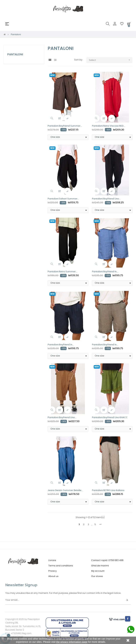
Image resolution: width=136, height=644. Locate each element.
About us (53, 576)
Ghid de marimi (100, 566)
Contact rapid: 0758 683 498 (107, 560)
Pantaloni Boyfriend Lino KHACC (110, 418)
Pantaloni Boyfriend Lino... (106, 199)
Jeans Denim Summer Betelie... (65, 490)
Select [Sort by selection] (111, 60)
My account (98, 571)
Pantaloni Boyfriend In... (105, 272)
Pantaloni (15, 54)
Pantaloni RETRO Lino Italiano (108, 490)
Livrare (52, 560)
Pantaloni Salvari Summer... (63, 199)
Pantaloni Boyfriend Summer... (65, 126)
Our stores (97, 576)
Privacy (53, 571)
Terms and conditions (61, 566)
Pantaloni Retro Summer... (62, 272)
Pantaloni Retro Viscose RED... (108, 126)
